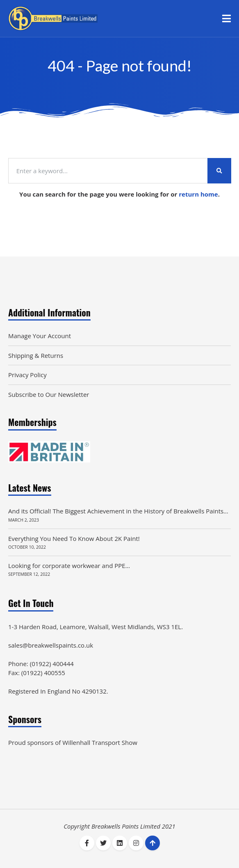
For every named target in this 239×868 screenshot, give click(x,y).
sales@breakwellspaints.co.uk (51, 645)
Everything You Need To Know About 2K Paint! (74, 538)
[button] (226, 18)
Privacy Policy (27, 375)
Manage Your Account (40, 336)
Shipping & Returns (36, 355)
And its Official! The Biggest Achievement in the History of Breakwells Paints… (118, 511)
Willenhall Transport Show (100, 742)
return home (198, 194)
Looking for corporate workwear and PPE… (69, 566)
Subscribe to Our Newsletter (49, 394)
